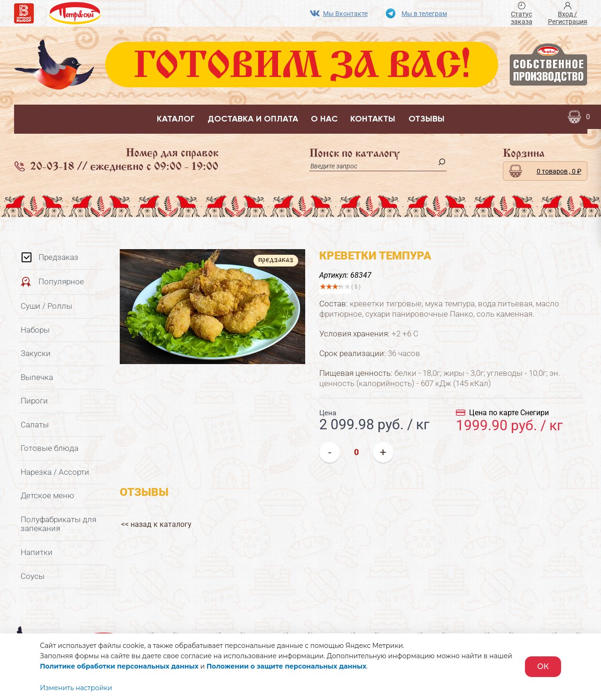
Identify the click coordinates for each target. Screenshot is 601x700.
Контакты (373, 119)
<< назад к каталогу (155, 519)
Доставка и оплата (253, 119)
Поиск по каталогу (354, 154)
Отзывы (427, 119)
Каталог (176, 119)
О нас (324, 119)
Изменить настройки (76, 688)
